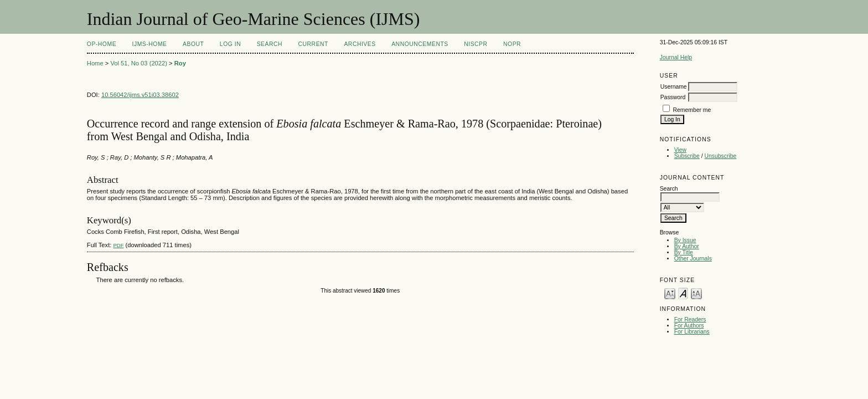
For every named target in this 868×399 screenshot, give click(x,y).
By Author (687, 246)
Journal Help (676, 57)
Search (270, 44)
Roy (180, 63)
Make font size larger (696, 293)
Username (674, 87)
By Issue (685, 240)
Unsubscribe (721, 156)
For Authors (689, 326)
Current (313, 44)
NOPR (512, 44)
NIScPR (476, 44)
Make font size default (683, 293)
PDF (118, 245)
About (193, 44)
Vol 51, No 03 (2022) (139, 63)
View (680, 150)
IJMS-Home (150, 44)
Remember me (692, 110)
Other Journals (693, 259)
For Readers (690, 319)
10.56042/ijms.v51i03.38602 (140, 95)
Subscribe (687, 156)
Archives (360, 44)
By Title (684, 252)
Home (95, 63)
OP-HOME (102, 44)
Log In (230, 44)
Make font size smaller (670, 293)
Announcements (420, 44)
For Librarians (692, 332)
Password (673, 97)
